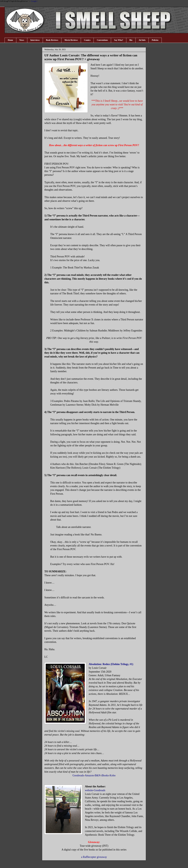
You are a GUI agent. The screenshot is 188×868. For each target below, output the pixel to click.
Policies (155, 40)
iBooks (105, 775)
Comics (87, 40)
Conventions (102, 40)
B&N (97, 775)
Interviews (35, 40)
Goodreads (78, 775)
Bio (131, 40)
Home (10, 40)
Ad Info (142, 40)
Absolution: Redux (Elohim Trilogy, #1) (111, 664)
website (89, 790)
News (22, 40)
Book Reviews (52, 40)
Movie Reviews (71, 40)
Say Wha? (119, 40)
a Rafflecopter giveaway (94, 857)
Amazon (89, 775)
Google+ (34, 1)
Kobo (113, 775)
